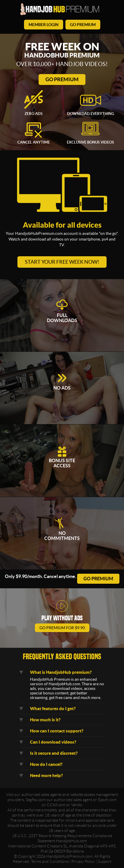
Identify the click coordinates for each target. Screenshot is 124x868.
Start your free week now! (62, 262)
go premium (83, 25)
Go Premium (62, 79)
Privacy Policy (83, 861)
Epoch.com (107, 800)
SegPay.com (36, 800)
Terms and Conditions (50, 861)
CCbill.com (56, 805)
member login (44, 25)
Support (105, 861)
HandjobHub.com (71, 841)
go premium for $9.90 (62, 628)
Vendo (77, 805)
